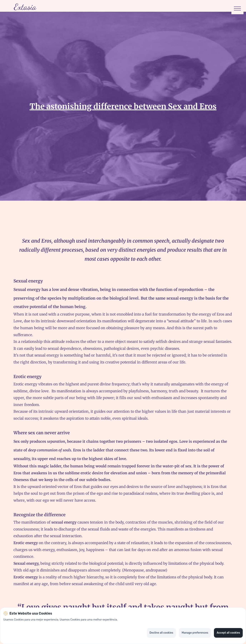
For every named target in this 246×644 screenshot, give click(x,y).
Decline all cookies (161, 633)
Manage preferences (195, 633)
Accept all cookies (228, 633)
